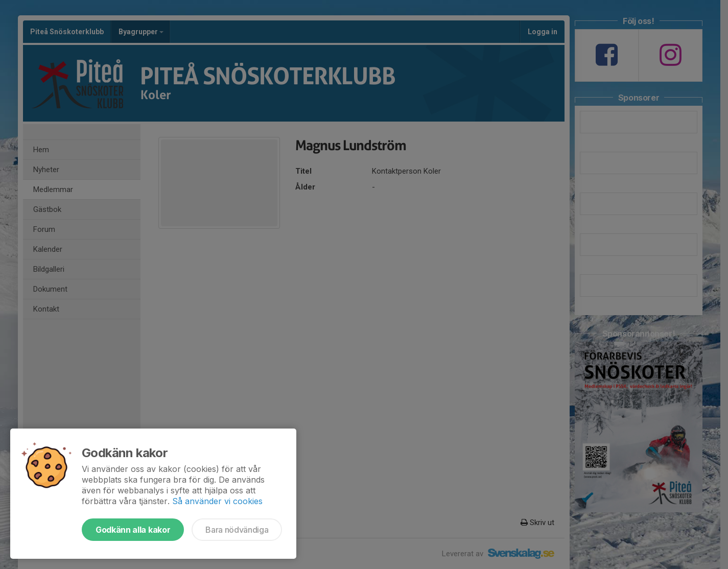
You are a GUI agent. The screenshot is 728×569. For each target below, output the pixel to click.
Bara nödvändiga (237, 530)
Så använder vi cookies (217, 501)
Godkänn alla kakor (133, 530)
